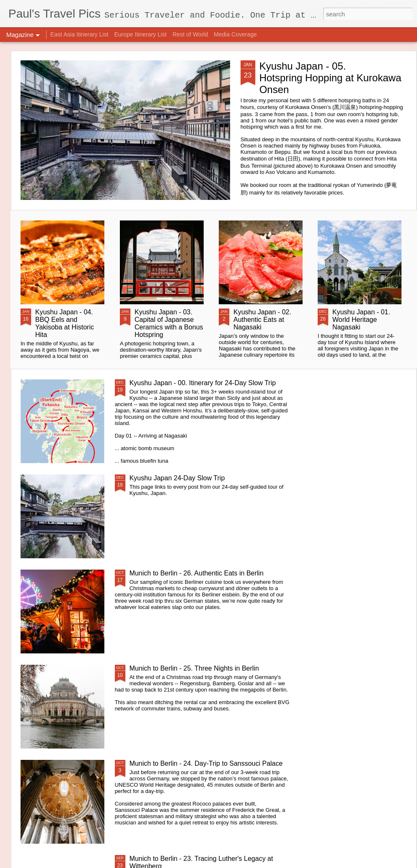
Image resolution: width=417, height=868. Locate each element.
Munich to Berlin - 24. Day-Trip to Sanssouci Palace (206, 763)
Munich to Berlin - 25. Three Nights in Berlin (194, 668)
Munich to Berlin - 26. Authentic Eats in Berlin (197, 573)
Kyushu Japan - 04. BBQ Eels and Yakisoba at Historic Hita (65, 323)
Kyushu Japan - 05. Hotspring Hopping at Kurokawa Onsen (330, 78)
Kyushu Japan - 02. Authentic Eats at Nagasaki (262, 320)
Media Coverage (235, 34)
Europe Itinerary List (140, 34)
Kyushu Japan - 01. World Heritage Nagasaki (361, 320)
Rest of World (190, 34)
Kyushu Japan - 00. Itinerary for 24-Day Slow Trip (203, 383)
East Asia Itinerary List (79, 34)
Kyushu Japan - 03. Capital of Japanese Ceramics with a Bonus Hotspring (169, 323)
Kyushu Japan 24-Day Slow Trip (177, 478)
